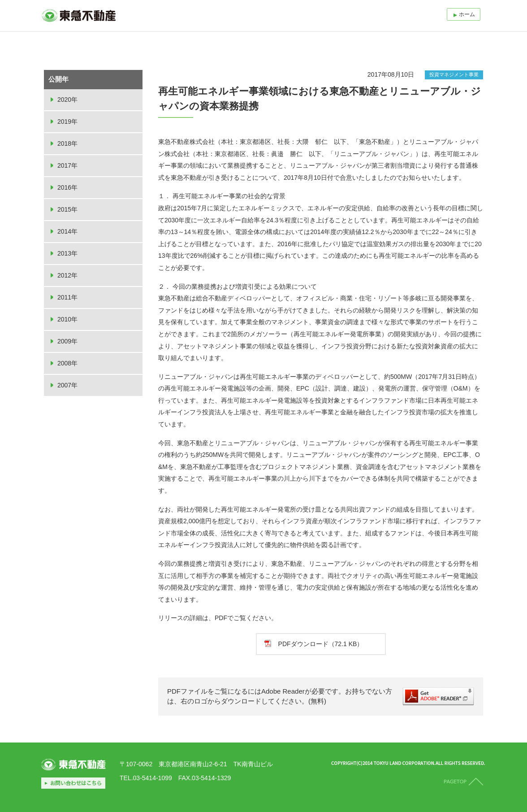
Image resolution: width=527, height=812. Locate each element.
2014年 (67, 231)
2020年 (67, 100)
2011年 (67, 297)
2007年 (67, 385)
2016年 (67, 187)
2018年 (67, 143)
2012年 (67, 275)
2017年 (67, 165)
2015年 (67, 209)
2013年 (67, 253)
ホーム (467, 14)
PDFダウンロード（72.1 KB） (321, 644)
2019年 (67, 122)
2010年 (67, 319)
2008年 (67, 363)
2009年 (67, 341)
